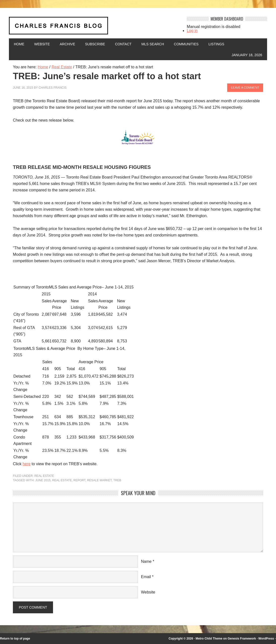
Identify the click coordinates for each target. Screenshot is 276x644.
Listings (216, 44)
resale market (99, 480)
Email (146, 577)
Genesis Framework (242, 639)
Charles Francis (53, 88)
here (27, 464)
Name (146, 561)
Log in (192, 31)
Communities (186, 44)
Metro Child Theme (209, 639)
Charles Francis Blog (94, 28)
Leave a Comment (245, 88)
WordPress (266, 639)
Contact (123, 44)
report (79, 480)
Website (42, 44)
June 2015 (43, 480)
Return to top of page (15, 639)
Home (19, 44)
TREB (117, 480)
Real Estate (44, 476)
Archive (67, 44)
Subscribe (95, 44)
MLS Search (153, 44)
